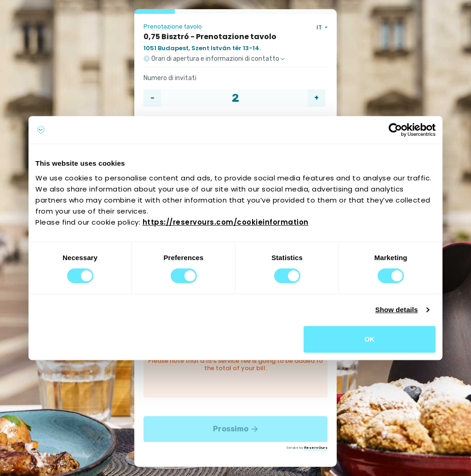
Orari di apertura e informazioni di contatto (214, 59)
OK (370, 339)
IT (320, 27)
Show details (397, 310)
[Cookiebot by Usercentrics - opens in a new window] (395, 130)
